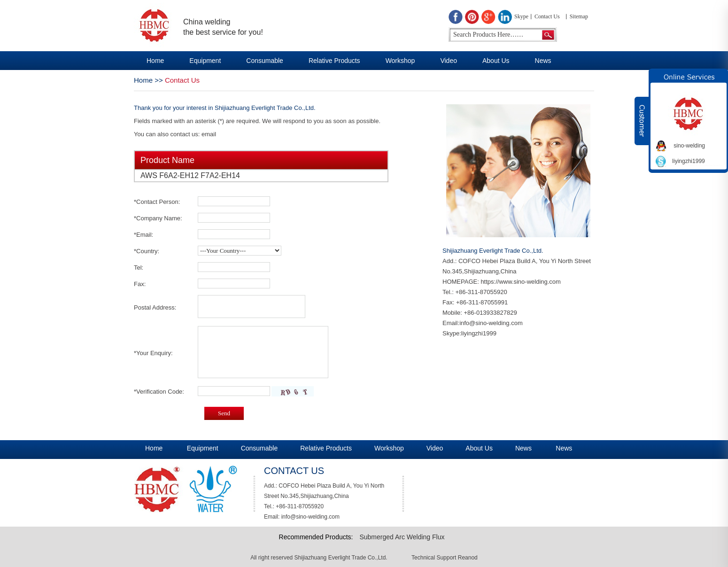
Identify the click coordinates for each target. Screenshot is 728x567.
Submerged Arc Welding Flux (402, 537)
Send (224, 413)
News (543, 61)
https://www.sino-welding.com (521, 282)
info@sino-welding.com (491, 323)
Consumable (265, 61)
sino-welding (689, 146)
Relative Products (334, 61)
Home (155, 61)
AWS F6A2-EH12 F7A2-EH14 (190, 175)
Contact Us (547, 16)
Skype (521, 16)
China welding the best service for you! (223, 27)
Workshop (400, 61)
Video (449, 61)
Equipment (205, 61)
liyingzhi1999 (479, 333)
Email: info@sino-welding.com (302, 517)
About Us (496, 61)
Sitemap (579, 16)
